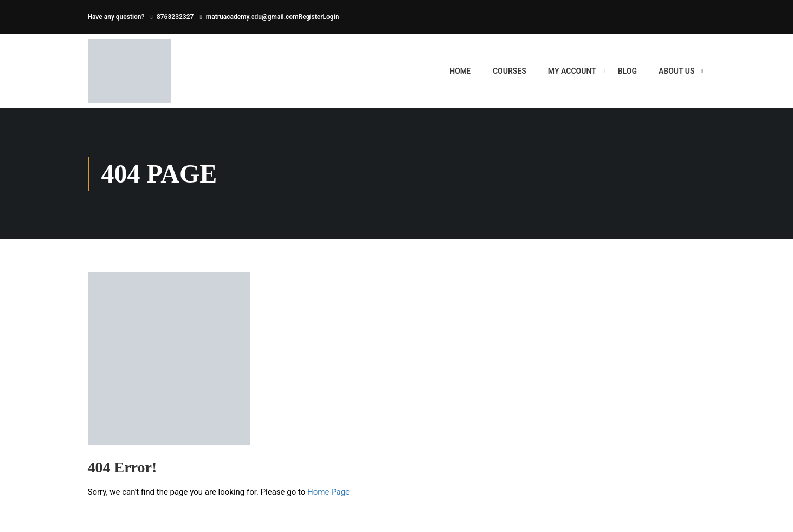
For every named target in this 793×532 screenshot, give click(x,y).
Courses (510, 71)
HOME (460, 71)
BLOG (627, 71)
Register (311, 17)
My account (572, 71)
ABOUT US (677, 71)
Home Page (328, 492)
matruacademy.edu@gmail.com (252, 17)
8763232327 (175, 17)
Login (331, 17)
